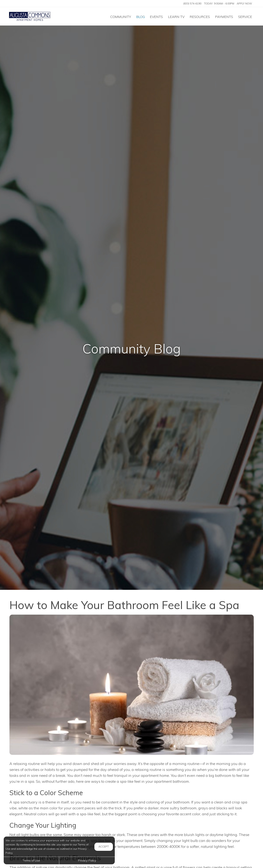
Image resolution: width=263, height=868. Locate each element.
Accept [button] (104, 847)
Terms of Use (31, 860)
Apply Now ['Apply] (244, 4)
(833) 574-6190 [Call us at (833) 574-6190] (192, 4)
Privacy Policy (87, 860)
